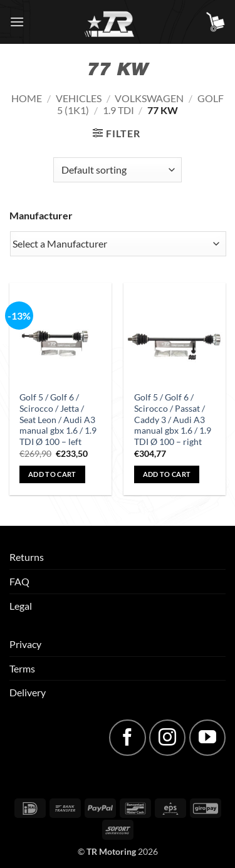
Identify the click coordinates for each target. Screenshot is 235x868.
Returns (27, 557)
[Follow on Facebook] (127, 738)
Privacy (25, 644)
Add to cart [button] (52, 474)
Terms (22, 668)
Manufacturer (41, 215)
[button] (17, 22)
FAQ (19, 581)
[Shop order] (118, 170)
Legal (21, 606)
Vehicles (79, 98)
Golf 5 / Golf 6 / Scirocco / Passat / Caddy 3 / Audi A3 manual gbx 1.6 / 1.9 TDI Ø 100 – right (173, 420)
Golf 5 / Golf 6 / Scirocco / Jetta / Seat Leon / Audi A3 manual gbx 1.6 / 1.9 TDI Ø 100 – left (58, 420)
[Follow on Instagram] (167, 738)
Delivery (28, 692)
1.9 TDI (118, 110)
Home (27, 98)
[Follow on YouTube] (207, 738)
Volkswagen (149, 98)
